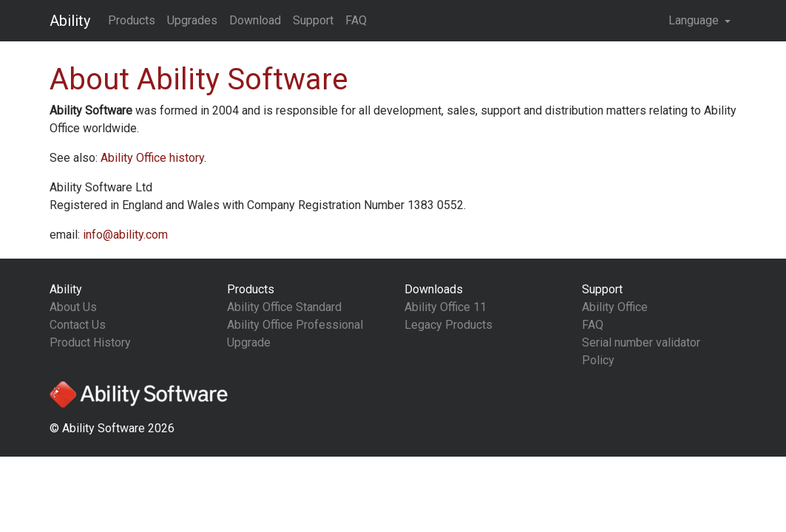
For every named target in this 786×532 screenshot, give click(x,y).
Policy (598, 360)
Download (255, 20)
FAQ (356, 20)
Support (313, 20)
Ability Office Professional (295, 325)
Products (132, 20)
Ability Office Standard (284, 307)
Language (695, 20)
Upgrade (249, 342)
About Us (73, 307)
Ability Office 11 (445, 307)
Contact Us (78, 325)
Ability (70, 21)
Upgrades (192, 20)
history (152, 158)
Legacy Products (448, 325)
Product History (90, 342)
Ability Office (615, 307)
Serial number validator (641, 342)
